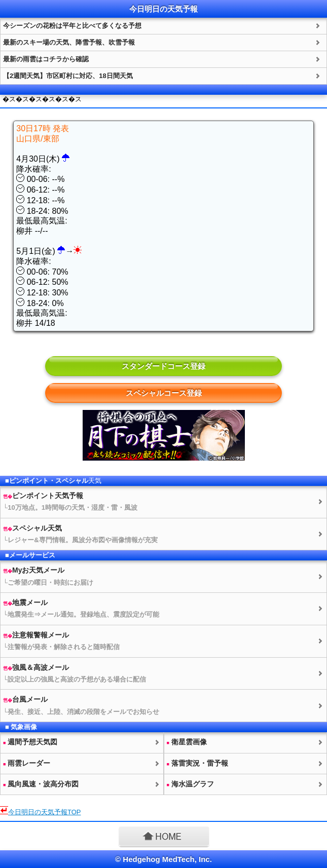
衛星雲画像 (187, 742)
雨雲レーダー (27, 763)
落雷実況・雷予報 (197, 763)
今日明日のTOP (45, 812)
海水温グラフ (190, 784)
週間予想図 (30, 742)
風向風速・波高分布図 (41, 784)
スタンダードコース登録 (163, 366)
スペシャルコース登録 (164, 393)
